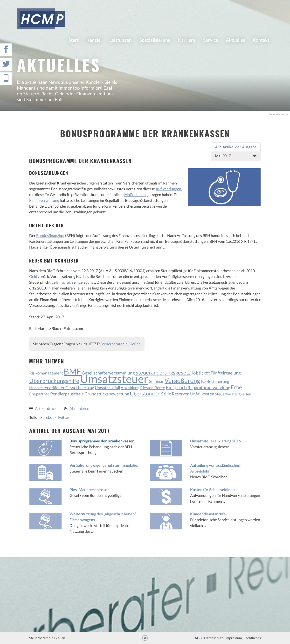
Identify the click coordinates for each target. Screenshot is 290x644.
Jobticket (201, 373)
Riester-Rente (153, 388)
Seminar (156, 381)
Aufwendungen (168, 189)
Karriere (187, 40)
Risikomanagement (46, 373)
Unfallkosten (202, 394)
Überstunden (145, 394)
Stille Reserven (175, 394)
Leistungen (121, 40)
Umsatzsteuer (114, 379)
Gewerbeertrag (80, 388)
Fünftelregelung (226, 373)
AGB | (199, 638)
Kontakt (261, 40)
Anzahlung (130, 388)
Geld (33, 276)
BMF (72, 371)
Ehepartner (39, 394)
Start (74, 40)
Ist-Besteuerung (215, 381)
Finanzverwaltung (44, 200)
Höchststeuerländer (47, 388)
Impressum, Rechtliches (243, 638)
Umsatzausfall (107, 388)
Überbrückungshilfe (54, 381)
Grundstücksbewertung (107, 394)
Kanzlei (94, 40)
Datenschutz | (214, 638)
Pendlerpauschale (67, 394)
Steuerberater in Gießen (121, 344)
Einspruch (65, 282)
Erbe (236, 387)
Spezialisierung (155, 40)
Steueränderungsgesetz (163, 372)
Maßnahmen (135, 194)
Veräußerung (182, 381)
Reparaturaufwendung (209, 388)
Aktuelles (235, 40)
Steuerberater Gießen (233, 394)
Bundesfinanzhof (50, 235)
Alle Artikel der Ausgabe (236, 147)
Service (211, 40)
